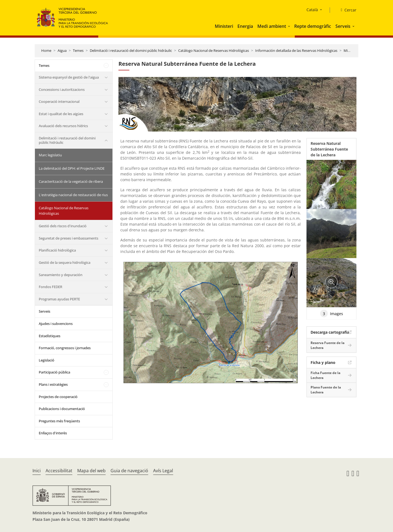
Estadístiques (50, 336)
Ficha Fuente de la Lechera (325, 375)
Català (312, 10)
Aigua (62, 50)
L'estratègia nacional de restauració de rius (73, 195)
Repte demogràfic (313, 26)
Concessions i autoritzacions (62, 89)
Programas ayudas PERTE (59, 299)
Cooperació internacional (59, 101)
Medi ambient (272, 26)
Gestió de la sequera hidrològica (65, 262)
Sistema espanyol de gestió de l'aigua (69, 77)
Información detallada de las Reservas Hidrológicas (296, 50)
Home (46, 50)
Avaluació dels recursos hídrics (63, 126)
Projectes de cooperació (58, 397)
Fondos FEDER (50, 287)
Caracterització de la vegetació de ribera (71, 181)
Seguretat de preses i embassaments (69, 238)
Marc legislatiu (50, 155)
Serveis (343, 26)
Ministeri (224, 26)
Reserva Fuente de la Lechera (327, 345)
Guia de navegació (129, 471)
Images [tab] (332, 313)
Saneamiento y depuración (61, 275)
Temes (78, 50)
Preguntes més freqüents (59, 421)
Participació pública (54, 372)
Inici (37, 471)
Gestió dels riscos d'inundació (63, 226)
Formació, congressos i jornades (65, 348)
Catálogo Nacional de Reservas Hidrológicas (214, 50)
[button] (290, 26)
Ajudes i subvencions (56, 324)
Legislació (47, 360)
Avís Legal (163, 471)
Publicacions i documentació (62, 409)
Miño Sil (350, 50)
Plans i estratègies (53, 384)
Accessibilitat (59, 471)
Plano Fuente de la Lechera (326, 390)
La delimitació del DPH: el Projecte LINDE (72, 168)
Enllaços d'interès (53, 433)
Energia (245, 26)
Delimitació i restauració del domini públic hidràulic (131, 50)
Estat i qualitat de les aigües (61, 114)
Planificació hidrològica (57, 250)
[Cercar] (346, 10)
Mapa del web (91, 471)
